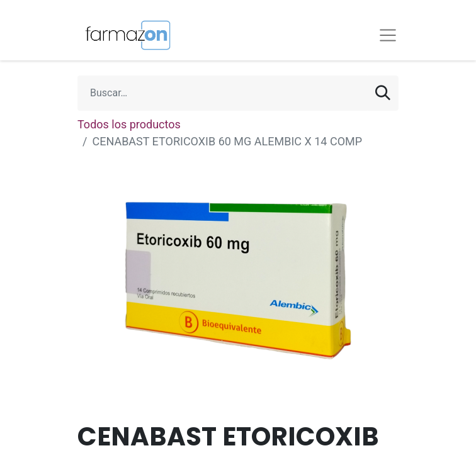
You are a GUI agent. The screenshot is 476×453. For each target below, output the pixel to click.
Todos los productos (129, 124)
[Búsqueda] (383, 93)
